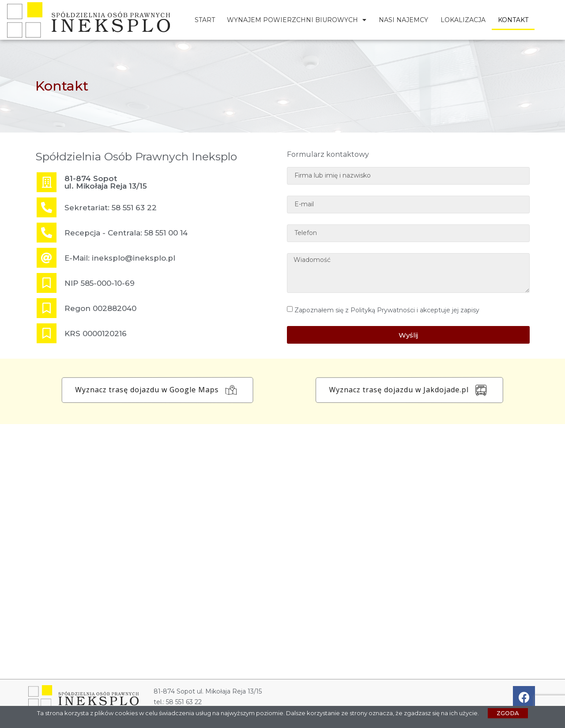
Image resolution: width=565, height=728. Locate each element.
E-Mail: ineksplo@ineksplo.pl (120, 258)
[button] (164, 390)
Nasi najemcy (403, 20)
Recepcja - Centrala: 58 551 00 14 (126, 233)
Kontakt (513, 20)
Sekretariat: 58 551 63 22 (111, 208)
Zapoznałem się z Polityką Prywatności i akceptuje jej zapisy (387, 310)
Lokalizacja (463, 20)
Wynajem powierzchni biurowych (297, 20)
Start (205, 20)
